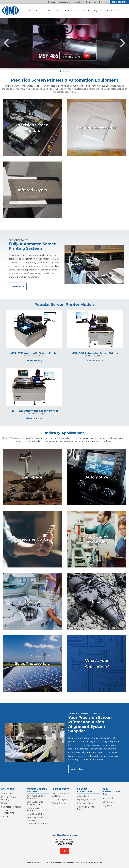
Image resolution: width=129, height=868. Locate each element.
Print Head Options (36, 814)
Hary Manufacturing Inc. (114, 791)
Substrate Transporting (8, 812)
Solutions (52, 2)
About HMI (78, 2)
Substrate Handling (11, 807)
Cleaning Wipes (85, 803)
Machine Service (121, 11)
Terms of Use (83, 862)
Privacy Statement (95, 862)
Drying (5, 803)
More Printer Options (37, 824)
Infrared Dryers (88, 11)
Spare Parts (109, 11)
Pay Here (103, 2)
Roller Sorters (99, 11)
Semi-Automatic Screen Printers (35, 803)
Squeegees (83, 796)
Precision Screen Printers (33, 11)
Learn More (18, 286)
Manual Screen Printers (34, 809)
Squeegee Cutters (86, 800)
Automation (7, 794)
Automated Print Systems (71, 11)
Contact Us (91, 2)
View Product (34, 361)
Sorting (5, 817)
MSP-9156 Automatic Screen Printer (34, 353)
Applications (65, 2)
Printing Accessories (53, 11)
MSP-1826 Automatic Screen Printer (34, 411)
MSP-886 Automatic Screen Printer (95, 353)
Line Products (63, 789)
